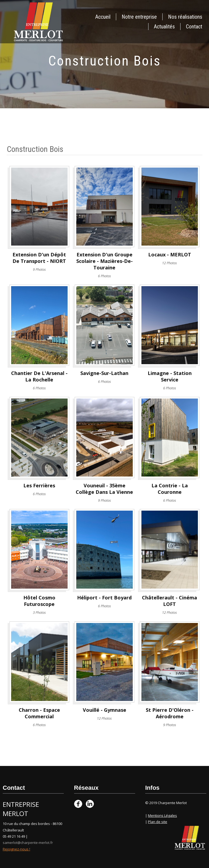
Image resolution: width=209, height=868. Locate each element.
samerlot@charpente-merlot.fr (28, 843)
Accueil (103, 17)
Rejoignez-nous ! (16, 849)
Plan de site (158, 822)
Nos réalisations (185, 17)
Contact (194, 27)
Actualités (164, 27)
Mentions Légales (162, 815)
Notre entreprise (139, 17)
